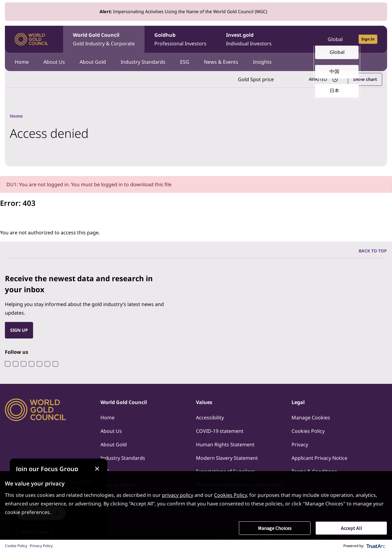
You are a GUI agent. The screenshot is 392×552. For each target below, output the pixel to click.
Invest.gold (249, 40)
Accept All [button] (351, 528)
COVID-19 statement (220, 431)
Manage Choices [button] (275, 528)
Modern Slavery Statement (227, 458)
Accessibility (210, 418)
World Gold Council (104, 40)
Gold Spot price (256, 79)
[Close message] (97, 469)
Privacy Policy (41, 546)
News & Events (221, 62)
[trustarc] (376, 546)
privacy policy (178, 495)
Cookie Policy (16, 546)
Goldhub (180, 40)
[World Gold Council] (32, 39)
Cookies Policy (308, 431)
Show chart (365, 79)
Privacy (300, 444)
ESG (185, 62)
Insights (262, 62)
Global (335, 39)
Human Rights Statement (225, 444)
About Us (54, 62)
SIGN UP (19, 330)
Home (22, 62)
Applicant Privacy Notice (319, 458)
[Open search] (305, 39)
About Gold (93, 62)
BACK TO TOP (373, 251)
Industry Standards (143, 62)
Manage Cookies (311, 418)
